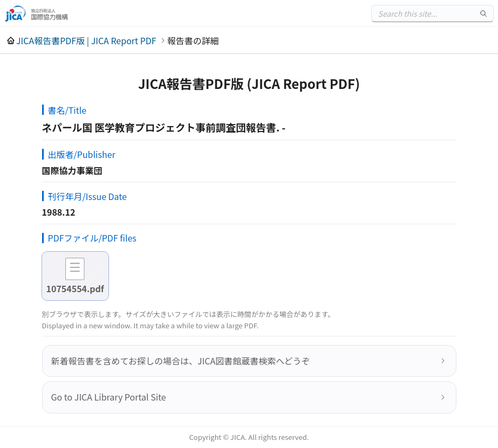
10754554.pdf (75, 288)
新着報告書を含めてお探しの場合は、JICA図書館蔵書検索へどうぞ (181, 361)
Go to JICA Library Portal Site (109, 397)
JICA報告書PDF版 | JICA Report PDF (86, 40)
